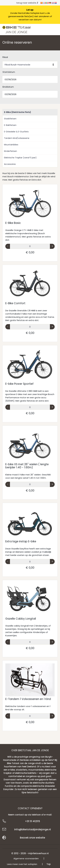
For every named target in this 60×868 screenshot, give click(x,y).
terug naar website (27, 3)
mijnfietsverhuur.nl (38, 853)
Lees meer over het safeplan (22, 864)
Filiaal (5, 57)
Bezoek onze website (33, 838)
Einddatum (8, 87)
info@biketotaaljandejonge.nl (33, 829)
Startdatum (9, 72)
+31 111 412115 (33, 821)
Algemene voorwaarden (26, 858)
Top (49, 864)
